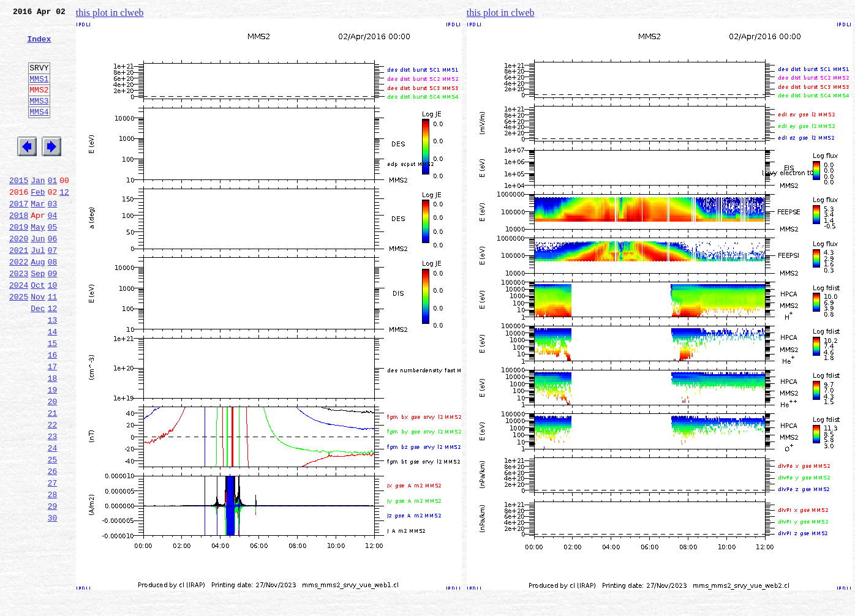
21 (53, 479)
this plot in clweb (110, 13)
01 (53, 209)
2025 (19, 344)
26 (53, 546)
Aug (38, 304)
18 (53, 438)
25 (53, 533)
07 (53, 290)
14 (53, 385)
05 (53, 263)
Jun (38, 277)
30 (53, 600)
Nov (38, 344)
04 (53, 250)
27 (53, 560)
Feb (38, 223)
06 (53, 277)
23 (53, 506)
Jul (38, 290)
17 (53, 425)
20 (53, 465)
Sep (38, 317)
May (38, 263)
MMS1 (39, 93)
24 (53, 519)
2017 (19, 236)
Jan (38, 209)
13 (53, 371)
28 (53, 573)
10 (53, 331)
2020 (19, 277)
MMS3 (39, 119)
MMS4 (39, 132)
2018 (19, 250)
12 (64, 223)
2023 (19, 317)
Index (39, 46)
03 (53, 236)
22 (53, 492)
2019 (19, 263)
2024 (19, 331)
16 (53, 411)
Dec (38, 358)
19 (53, 452)
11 (53, 344)
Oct (38, 331)
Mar (38, 236)
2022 (19, 304)
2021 (19, 290)
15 (53, 398)
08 (53, 304)
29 (53, 587)
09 (53, 317)
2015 (19, 209)
